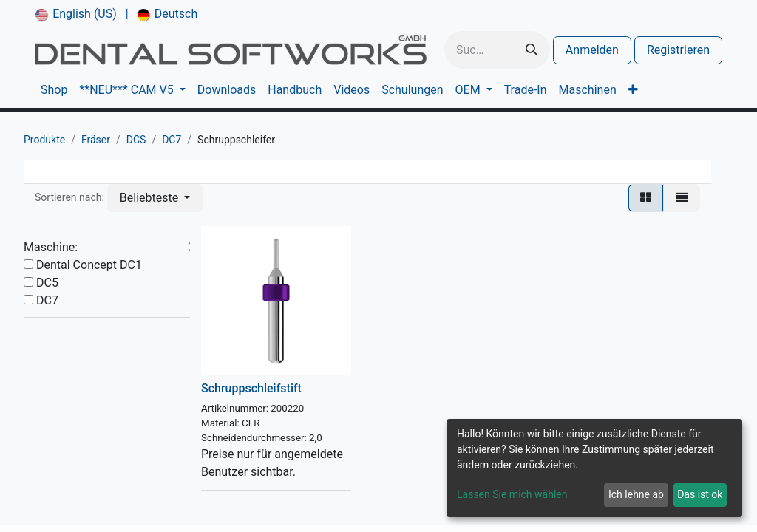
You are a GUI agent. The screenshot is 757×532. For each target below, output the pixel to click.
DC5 (47, 283)
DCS (136, 140)
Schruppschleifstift (251, 388)
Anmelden (592, 50)
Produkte (44, 140)
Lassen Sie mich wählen (512, 494)
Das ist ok (700, 494)
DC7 (172, 140)
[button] (155, 198)
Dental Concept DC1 (89, 265)
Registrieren (678, 50)
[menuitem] (76, 14)
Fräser (96, 140)
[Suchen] (532, 50)
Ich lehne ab (636, 494)
